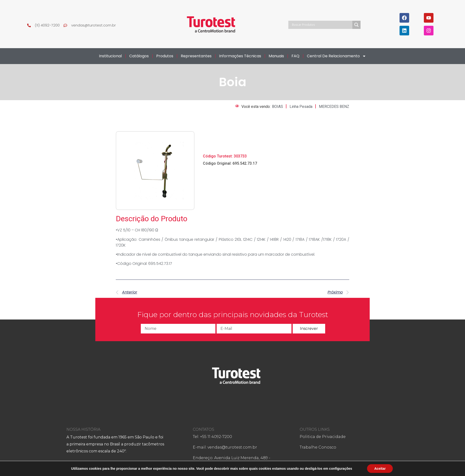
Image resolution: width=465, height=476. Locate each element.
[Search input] (322, 25)
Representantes (196, 56)
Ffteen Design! (282, 467)
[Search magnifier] (356, 25)
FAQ (295, 56)
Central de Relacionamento (336, 56)
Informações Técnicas (240, 56)
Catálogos (139, 56)
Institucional (110, 56)
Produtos (165, 56)
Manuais (276, 56)
